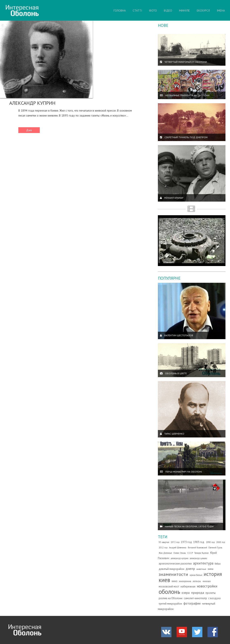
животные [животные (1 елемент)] (201, 569)
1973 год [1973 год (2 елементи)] (186, 542)
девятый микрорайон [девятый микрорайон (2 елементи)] (171, 569)
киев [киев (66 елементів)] (164, 580)
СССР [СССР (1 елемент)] (190, 553)
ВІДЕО (168, 11)
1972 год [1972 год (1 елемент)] (175, 542)
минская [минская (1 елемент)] (207, 581)
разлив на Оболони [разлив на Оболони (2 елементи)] (171, 598)
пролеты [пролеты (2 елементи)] (211, 593)
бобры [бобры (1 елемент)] (218, 564)
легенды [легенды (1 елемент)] (197, 581)
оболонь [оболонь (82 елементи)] (169, 592)
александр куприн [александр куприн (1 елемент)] (180, 558)
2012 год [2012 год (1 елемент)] (163, 548)
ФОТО (153, 11)
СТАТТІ (137, 11)
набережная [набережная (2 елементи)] (188, 586)
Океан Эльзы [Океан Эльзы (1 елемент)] (180, 553)
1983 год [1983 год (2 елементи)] (199, 542)
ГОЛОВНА (120, 11)
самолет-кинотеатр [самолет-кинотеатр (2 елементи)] (195, 598)
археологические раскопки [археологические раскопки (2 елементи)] (175, 564)
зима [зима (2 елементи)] (210, 569)
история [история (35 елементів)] (213, 574)
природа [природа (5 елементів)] (198, 593)
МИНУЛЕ (184, 11)
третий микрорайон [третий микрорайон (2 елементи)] (170, 604)
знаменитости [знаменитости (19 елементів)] (173, 574)
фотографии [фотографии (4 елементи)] (192, 603)
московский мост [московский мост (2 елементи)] (169, 586)
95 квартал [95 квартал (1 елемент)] (164, 542)
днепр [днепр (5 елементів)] (190, 569)
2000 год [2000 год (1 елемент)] (221, 542)
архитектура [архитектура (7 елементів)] (203, 563)
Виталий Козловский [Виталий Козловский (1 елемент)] (197, 548)
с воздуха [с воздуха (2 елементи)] (214, 598)
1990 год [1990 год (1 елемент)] (210, 542)
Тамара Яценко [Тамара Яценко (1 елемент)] (201, 553)
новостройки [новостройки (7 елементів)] (207, 586)
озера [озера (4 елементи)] (186, 593)
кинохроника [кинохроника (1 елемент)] (185, 581)
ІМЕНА (221, 11)
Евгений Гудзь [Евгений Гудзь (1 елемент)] (215, 548)
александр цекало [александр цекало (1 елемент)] (198, 558)
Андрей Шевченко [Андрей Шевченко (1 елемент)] (178, 548)
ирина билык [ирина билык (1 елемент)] (196, 575)
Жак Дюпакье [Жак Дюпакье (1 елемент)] (165, 553)
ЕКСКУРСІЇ (203, 11)
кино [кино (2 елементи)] (175, 581)
